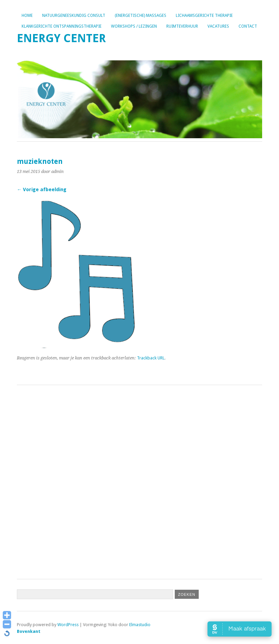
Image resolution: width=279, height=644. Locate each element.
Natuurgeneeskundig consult (74, 16)
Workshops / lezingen (134, 26)
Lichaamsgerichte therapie (204, 16)
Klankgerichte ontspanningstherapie (62, 26)
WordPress (68, 625)
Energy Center (61, 38)
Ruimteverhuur (182, 26)
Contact (248, 26)
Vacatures (218, 26)
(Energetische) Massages (141, 16)
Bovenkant (29, 631)
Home (27, 16)
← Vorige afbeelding (42, 189)
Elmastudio (140, 625)
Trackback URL (151, 358)
